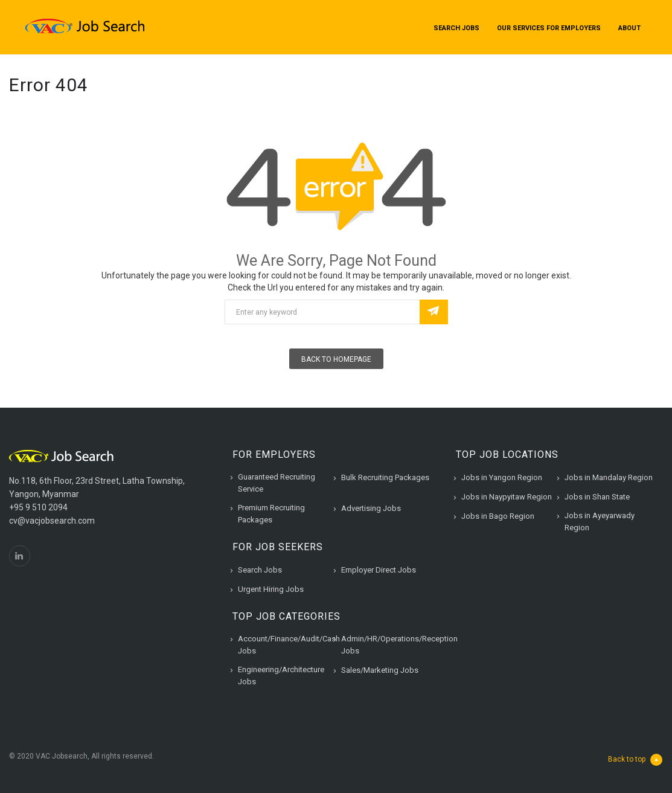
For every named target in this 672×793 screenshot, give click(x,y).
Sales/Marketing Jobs (380, 670)
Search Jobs (456, 28)
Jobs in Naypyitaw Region (507, 497)
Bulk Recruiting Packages (385, 477)
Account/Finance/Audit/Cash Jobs (289, 645)
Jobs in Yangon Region (502, 477)
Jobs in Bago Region (498, 516)
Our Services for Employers (549, 28)
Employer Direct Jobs (379, 570)
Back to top (635, 760)
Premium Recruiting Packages (271, 514)
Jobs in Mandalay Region (609, 477)
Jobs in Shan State (597, 497)
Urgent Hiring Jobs (271, 589)
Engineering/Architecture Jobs (281, 676)
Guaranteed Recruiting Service (277, 483)
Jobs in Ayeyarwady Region (600, 522)
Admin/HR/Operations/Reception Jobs (399, 645)
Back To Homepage (336, 359)
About (629, 28)
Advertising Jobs (371, 508)
